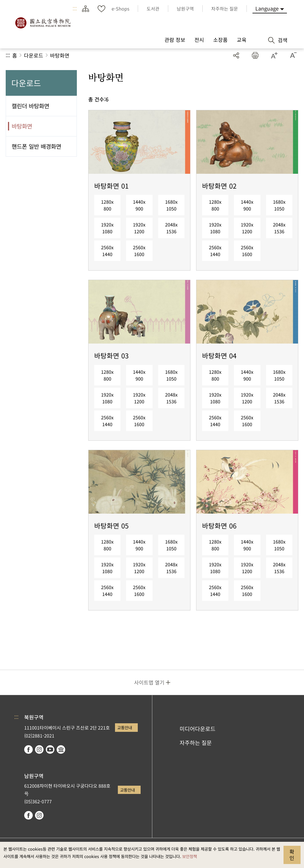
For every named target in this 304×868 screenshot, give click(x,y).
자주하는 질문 (196, 743)
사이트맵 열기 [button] (149, 682)
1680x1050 (171, 205)
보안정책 (190, 856)
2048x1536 (171, 228)
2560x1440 (107, 251)
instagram (39, 749)
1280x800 (107, 205)
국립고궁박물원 (43, 23)
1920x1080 (107, 228)
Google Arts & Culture (61, 749)
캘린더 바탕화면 (30, 106)
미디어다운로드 (198, 729)
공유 (236, 55)
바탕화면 (60, 55)
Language (267, 8)
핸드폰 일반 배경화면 (36, 146)
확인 (292, 855)
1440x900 (139, 205)
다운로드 (34, 55)
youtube (50, 749)
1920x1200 (139, 228)
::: (75, 9)
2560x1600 (139, 251)
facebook (28, 749)
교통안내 (125, 727)
